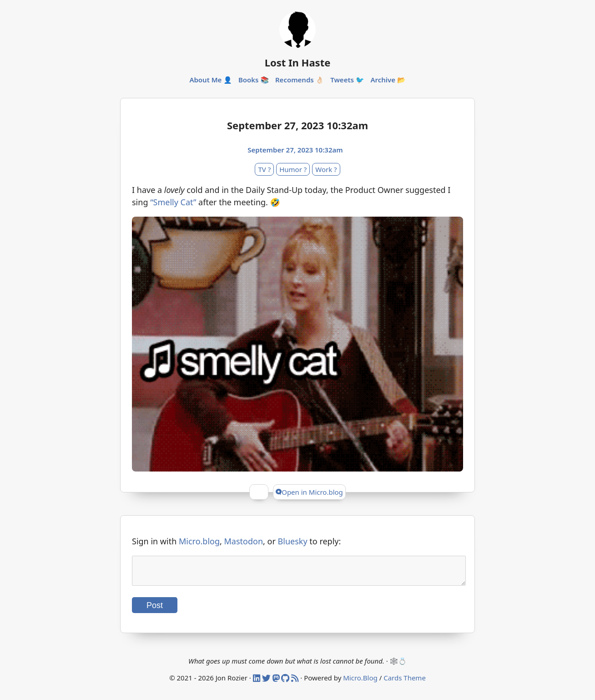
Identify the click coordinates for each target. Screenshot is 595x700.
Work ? (326, 169)
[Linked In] (257, 683)
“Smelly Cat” (173, 202)
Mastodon (244, 541)
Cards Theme (405, 683)
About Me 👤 (211, 80)
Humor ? (293, 169)
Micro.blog (199, 541)
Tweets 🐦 (347, 80)
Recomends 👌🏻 (300, 80)
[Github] (286, 683)
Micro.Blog (360, 683)
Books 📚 (254, 80)
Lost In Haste (298, 62)
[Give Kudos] (259, 492)
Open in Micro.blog (309, 492)
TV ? (264, 169)
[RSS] (296, 683)
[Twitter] (267, 683)
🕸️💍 (398, 666)
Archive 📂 (388, 80)
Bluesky (293, 541)
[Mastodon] (277, 683)
